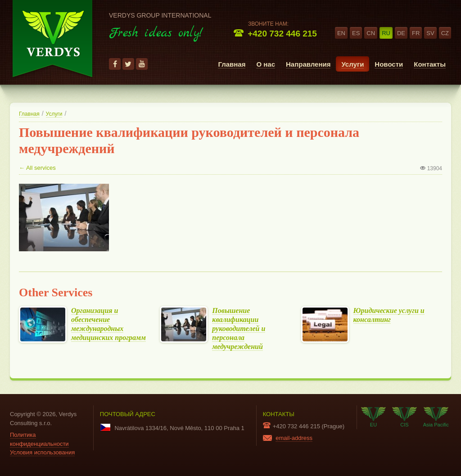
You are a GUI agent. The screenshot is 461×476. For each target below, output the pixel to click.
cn (371, 33)
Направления (308, 64)
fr (416, 33)
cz (445, 33)
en (341, 33)
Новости (389, 64)
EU (373, 417)
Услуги (353, 64)
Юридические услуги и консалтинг (389, 315)
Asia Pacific (436, 417)
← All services (37, 168)
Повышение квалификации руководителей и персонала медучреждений (239, 329)
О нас (266, 64)
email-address (294, 438)
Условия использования (42, 452)
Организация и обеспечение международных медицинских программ (108, 324)
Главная (232, 64)
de (401, 33)
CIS (405, 417)
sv (430, 33)
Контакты (430, 64)
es (356, 33)
